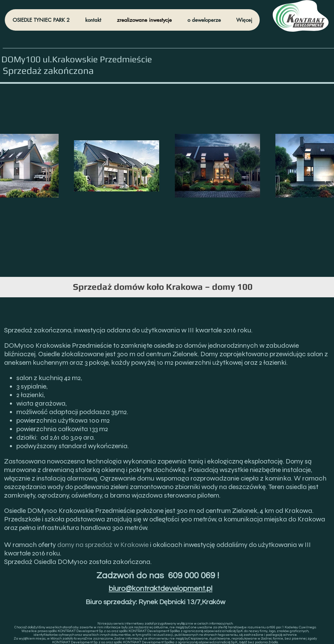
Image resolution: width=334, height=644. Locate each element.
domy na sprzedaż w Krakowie (103, 545)
